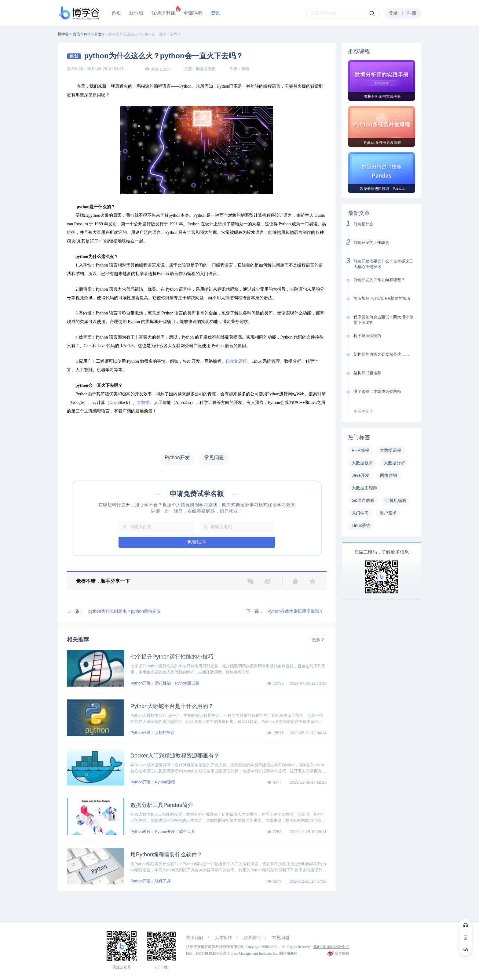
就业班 (136, 13)
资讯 (215, 13)
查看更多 (364, 411)
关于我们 (195, 938)
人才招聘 (223, 938)
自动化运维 (236, 361)
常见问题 (281, 938)
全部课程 (193, 13)
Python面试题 (187, 683)
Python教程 (141, 831)
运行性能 (163, 683)
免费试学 (197, 542)
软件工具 (187, 831)
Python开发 (141, 683)
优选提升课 (163, 13)
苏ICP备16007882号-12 (331, 947)
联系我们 (252, 938)
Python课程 (165, 782)
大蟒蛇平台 (165, 733)
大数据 (143, 403)
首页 (116, 13)
